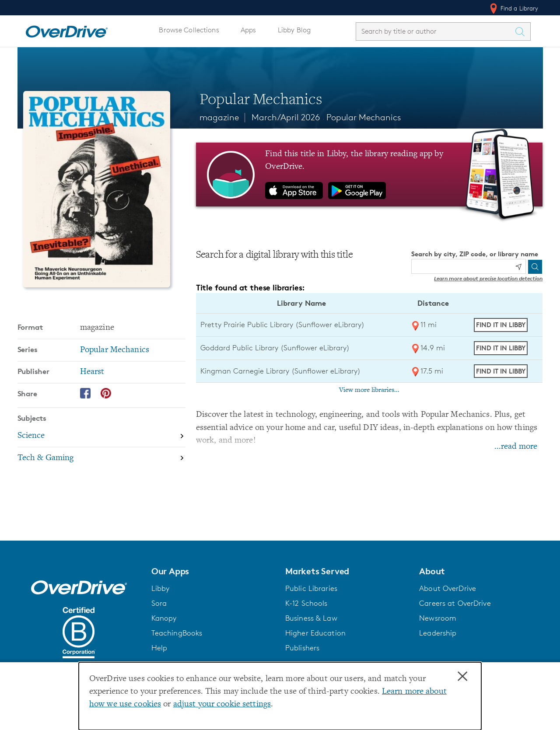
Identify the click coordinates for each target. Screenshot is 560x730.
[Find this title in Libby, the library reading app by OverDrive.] (369, 175)
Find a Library (513, 8)
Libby (161, 588)
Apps (248, 30)
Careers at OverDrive (455, 603)
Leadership (438, 633)
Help (159, 648)
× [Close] (462, 677)
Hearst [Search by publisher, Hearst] (92, 372)
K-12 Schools (306, 603)
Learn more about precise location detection (488, 278)
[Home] (66, 30)
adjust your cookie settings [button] (222, 704)
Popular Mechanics (364, 117)
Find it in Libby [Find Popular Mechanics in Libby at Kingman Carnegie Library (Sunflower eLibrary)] (501, 371)
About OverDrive (448, 588)
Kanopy (164, 618)
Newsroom (438, 618)
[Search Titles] (522, 31)
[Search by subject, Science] (101, 436)
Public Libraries (311, 588)
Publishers (302, 648)
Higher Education (315, 633)
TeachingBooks (177, 633)
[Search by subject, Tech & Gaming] (101, 458)
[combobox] (435, 31)
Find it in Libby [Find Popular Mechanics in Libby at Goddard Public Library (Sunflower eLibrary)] (501, 348)
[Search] (535, 267)
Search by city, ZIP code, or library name (475, 254)
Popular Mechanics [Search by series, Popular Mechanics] (115, 350)
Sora (159, 603)
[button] (213, 571)
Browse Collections (189, 30)
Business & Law (311, 618)
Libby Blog (294, 30)
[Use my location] (518, 267)
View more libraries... (369, 390)
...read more (516, 447)
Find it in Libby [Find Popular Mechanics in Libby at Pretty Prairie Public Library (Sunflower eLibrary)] (501, 325)
